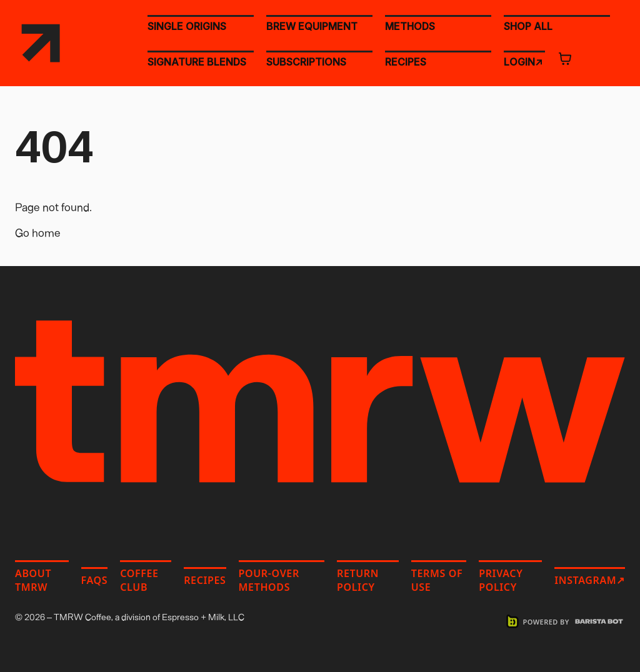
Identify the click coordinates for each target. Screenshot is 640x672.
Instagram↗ (590, 580)
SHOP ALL (528, 26)
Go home (38, 232)
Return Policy (358, 580)
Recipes (205, 580)
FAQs (95, 580)
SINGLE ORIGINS (187, 26)
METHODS (410, 26)
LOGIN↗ (523, 61)
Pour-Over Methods (269, 580)
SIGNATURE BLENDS (197, 62)
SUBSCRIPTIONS (306, 62)
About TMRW (33, 580)
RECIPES (406, 62)
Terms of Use (437, 580)
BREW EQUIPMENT (312, 26)
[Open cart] (565, 59)
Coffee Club (139, 580)
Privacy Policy (501, 580)
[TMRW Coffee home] (41, 43)
